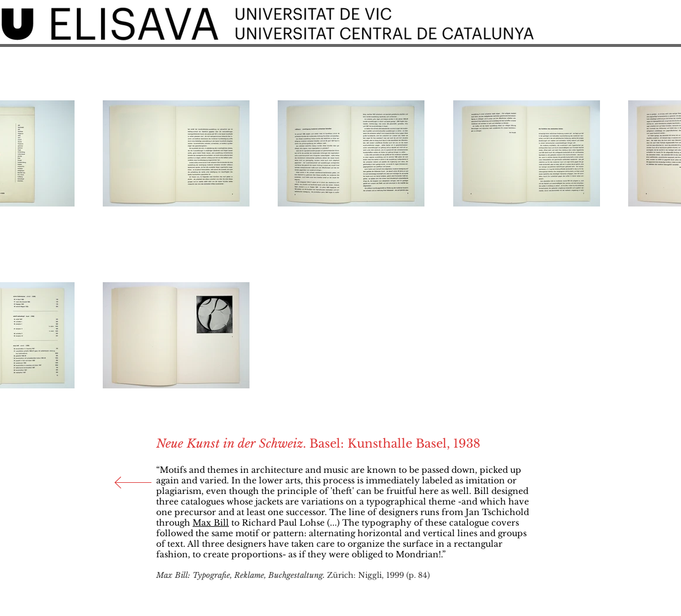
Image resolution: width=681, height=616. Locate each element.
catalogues (203, 502)
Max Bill (211, 523)
